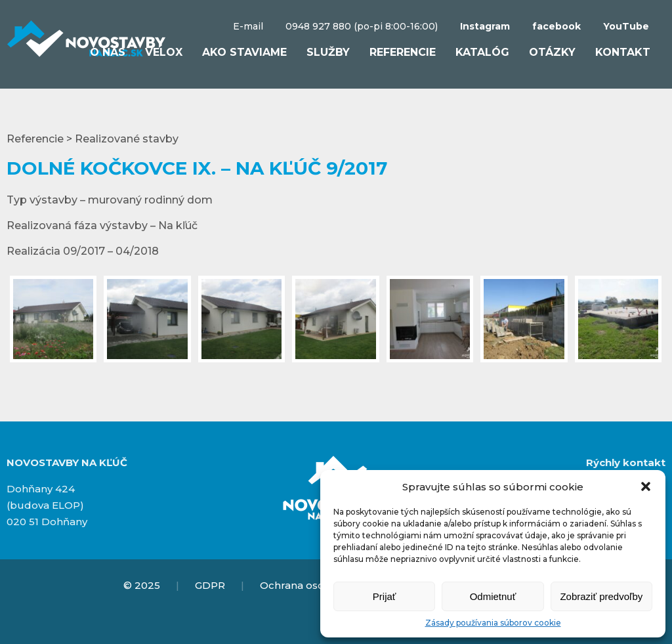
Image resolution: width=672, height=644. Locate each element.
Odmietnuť (493, 596)
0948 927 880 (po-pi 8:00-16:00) (362, 26)
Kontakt (623, 52)
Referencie (403, 52)
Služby (328, 52)
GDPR (210, 585)
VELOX (164, 52)
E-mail (248, 26)
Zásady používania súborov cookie (493, 623)
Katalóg (482, 52)
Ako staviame (244, 52)
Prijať (385, 596)
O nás (108, 52)
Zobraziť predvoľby (601, 596)
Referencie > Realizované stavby (93, 139)
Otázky (552, 52)
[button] (646, 486)
